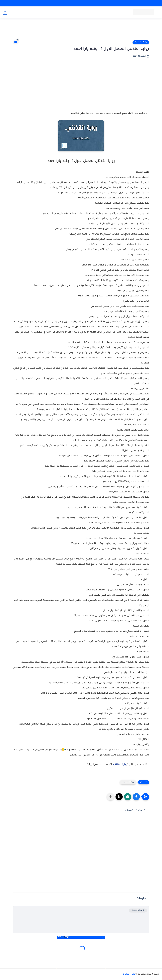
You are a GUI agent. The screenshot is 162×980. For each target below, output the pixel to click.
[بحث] (5, 12)
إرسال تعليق (138, 910)
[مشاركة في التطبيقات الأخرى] (110, 797)
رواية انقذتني (120, 765)
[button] (136, 797)
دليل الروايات (129, 974)
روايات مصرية (141, 42)
